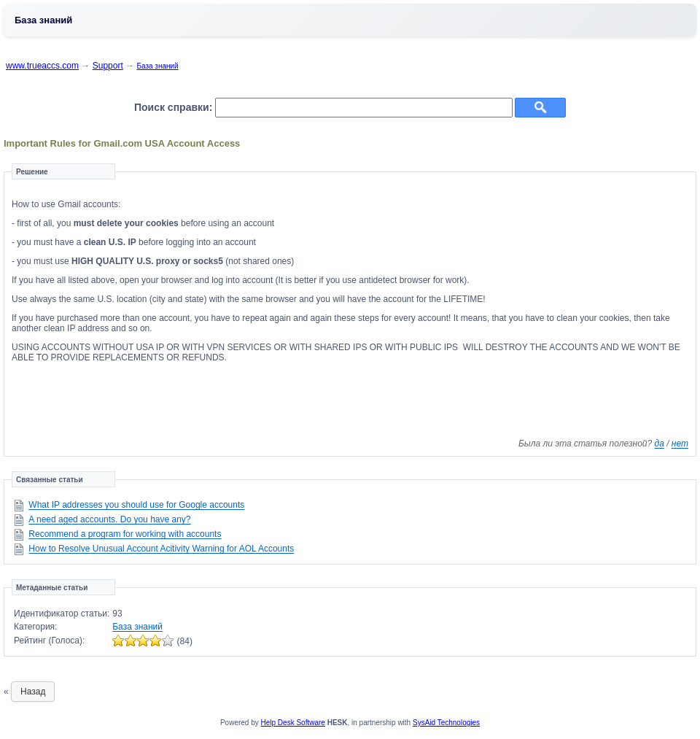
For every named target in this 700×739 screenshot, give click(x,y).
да (660, 444)
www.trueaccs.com (42, 66)
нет (680, 444)
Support (108, 66)
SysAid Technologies (446, 723)
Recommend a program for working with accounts (125, 534)
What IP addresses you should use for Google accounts (136, 505)
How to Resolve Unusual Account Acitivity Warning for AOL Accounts (161, 549)
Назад (33, 692)
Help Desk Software (293, 723)
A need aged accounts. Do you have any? (109, 519)
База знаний (157, 66)
